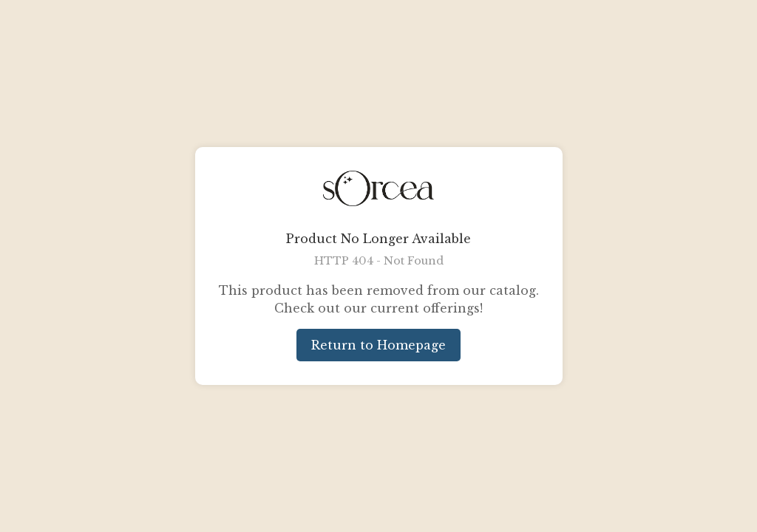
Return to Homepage (378, 345)
